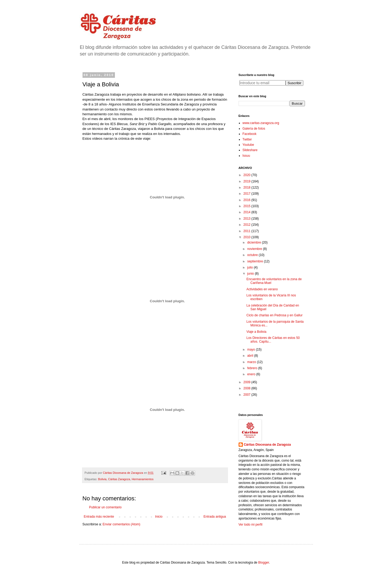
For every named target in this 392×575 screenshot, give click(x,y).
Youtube (248, 145)
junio (251, 274)
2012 (247, 225)
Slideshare (250, 150)
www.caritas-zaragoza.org (261, 123)
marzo (252, 362)
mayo (251, 350)
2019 (247, 181)
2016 (247, 200)
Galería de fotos (254, 129)
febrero (253, 368)
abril (251, 356)
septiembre (255, 261)
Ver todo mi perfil (251, 525)
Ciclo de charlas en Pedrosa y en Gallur (274, 315)
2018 (247, 188)
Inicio (159, 517)
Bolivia (102, 479)
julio (250, 267)
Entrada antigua (215, 517)
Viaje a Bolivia (256, 332)
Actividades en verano (262, 289)
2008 (247, 388)
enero (252, 374)
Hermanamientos (143, 479)
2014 (247, 212)
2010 (247, 237)
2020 (247, 175)
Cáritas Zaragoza (119, 479)
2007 (247, 395)
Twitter (247, 139)
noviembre (255, 249)
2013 (247, 219)
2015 (247, 206)
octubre (253, 255)
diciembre (254, 242)
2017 (247, 194)
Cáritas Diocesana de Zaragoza (267, 445)
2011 (247, 231)
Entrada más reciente (99, 517)
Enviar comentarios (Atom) (122, 524)
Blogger (264, 563)
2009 (247, 382)
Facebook (250, 134)
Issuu (246, 156)
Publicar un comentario (105, 507)
